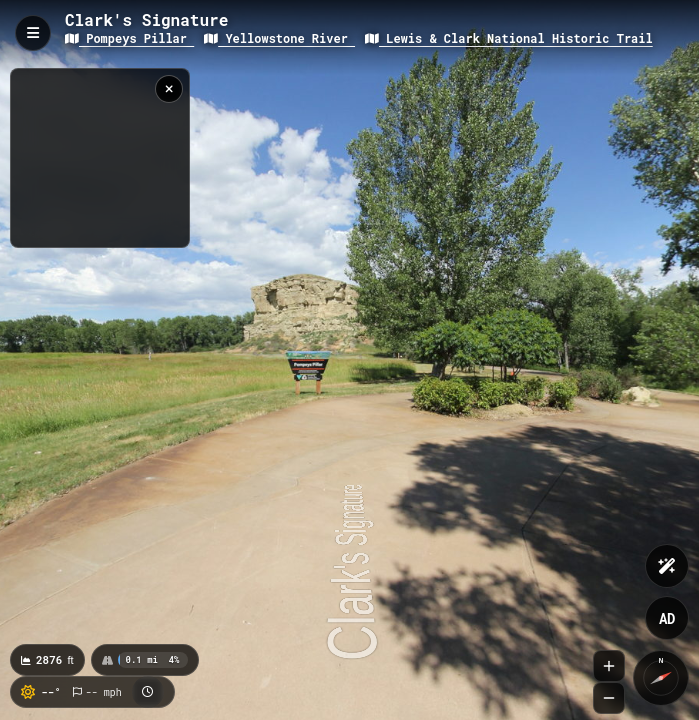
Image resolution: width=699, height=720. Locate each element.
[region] (100, 158)
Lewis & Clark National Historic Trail (509, 38)
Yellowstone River (279, 38)
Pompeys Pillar (129, 38)
